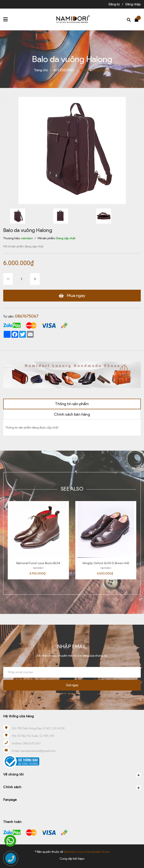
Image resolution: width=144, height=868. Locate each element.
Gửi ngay (72, 685)
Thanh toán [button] (12, 822)
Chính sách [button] (72, 787)
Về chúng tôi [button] (72, 775)
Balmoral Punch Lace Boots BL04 (38, 563)
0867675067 (27, 316)
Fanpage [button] (10, 800)
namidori (38, 568)
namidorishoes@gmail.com (38, 751)
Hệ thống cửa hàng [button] (19, 716)
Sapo (81, 859)
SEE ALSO (72, 489)
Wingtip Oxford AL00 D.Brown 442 (106, 563)
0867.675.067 (32, 743)
